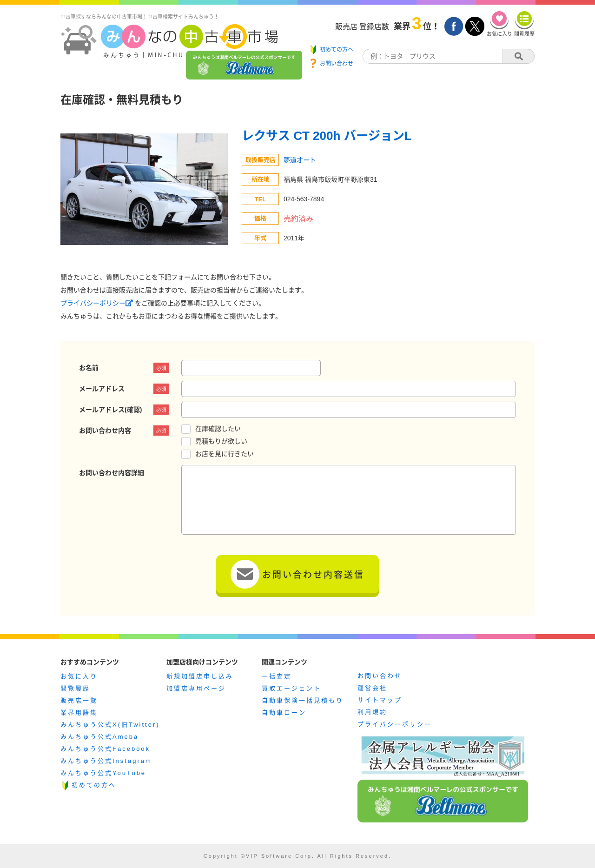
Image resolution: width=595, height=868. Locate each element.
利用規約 (372, 712)
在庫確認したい (218, 429)
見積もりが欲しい (221, 441)
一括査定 (277, 676)
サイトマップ (380, 700)
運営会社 (372, 688)
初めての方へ (94, 785)
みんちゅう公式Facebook (105, 749)
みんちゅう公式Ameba (99, 737)
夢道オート (300, 160)
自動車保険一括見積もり (303, 700)
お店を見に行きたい (225, 454)
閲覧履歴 (75, 688)
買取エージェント (291, 688)
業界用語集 (79, 712)
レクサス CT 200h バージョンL (327, 136)
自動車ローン (284, 712)
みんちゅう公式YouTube (103, 773)
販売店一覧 (79, 700)
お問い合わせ (380, 676)
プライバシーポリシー (98, 303)
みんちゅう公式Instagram (106, 761)
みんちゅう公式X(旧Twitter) (110, 725)
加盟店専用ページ (196, 688)
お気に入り (79, 676)
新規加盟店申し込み (200, 676)
